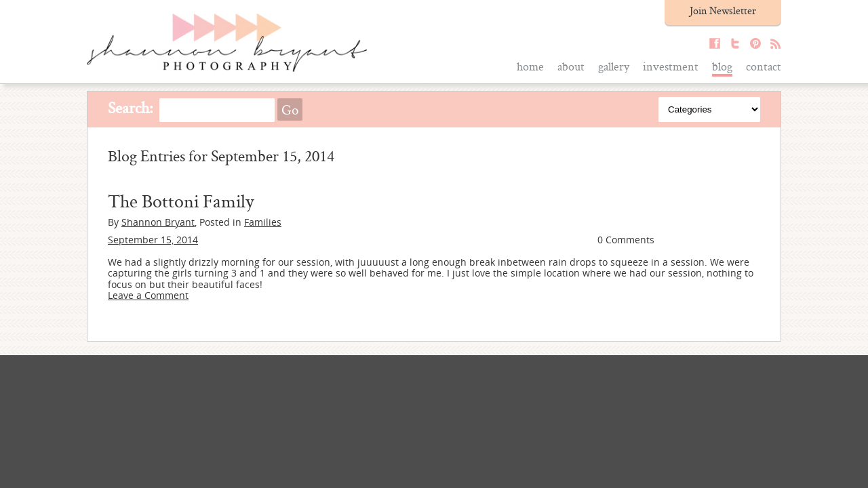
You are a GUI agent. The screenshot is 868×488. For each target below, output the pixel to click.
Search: (131, 107)
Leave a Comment (148, 295)
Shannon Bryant (158, 222)
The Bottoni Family (181, 201)
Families (263, 222)
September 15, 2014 (153, 240)
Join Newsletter (723, 11)
